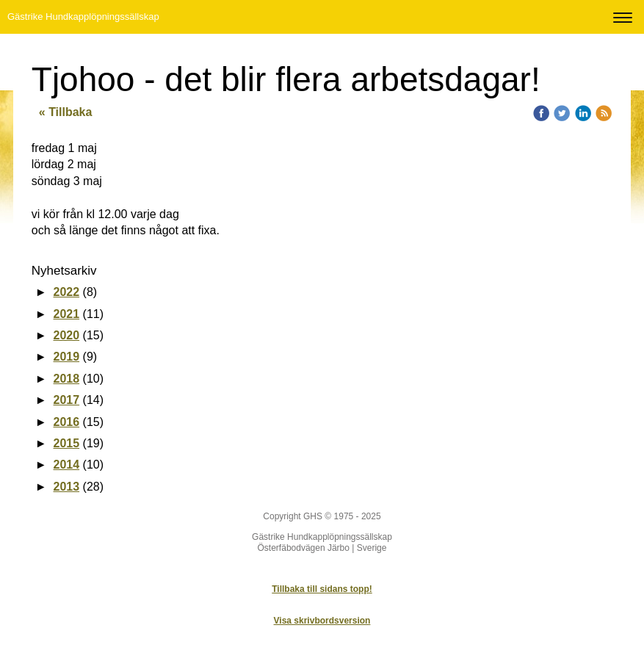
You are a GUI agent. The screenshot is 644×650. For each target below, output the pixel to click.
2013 (67, 487)
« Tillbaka (66, 112)
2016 (67, 422)
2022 (67, 292)
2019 (67, 357)
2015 (67, 443)
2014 (67, 465)
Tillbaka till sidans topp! (322, 589)
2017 (67, 400)
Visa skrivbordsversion (322, 621)
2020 (67, 335)
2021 (67, 314)
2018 (67, 379)
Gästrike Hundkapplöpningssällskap (83, 17)
